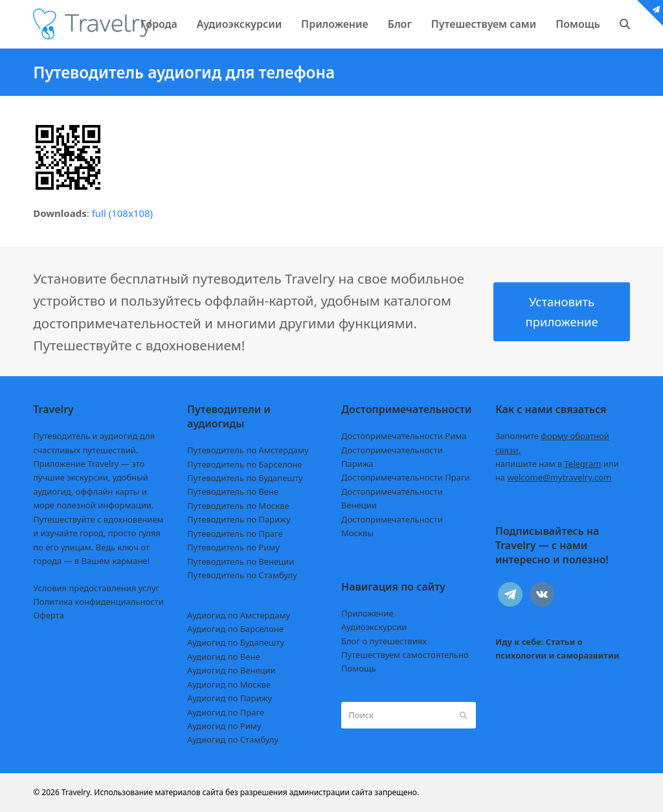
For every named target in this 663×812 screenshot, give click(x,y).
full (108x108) (123, 213)
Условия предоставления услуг (96, 588)
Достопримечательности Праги (406, 477)
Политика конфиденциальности (98, 602)
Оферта (49, 615)
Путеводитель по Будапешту (245, 478)
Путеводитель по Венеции (241, 561)
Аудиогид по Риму (224, 726)
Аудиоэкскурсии (374, 627)
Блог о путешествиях (384, 641)
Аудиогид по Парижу (230, 698)
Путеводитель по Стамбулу (242, 575)
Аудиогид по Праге (226, 712)
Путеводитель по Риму (233, 547)
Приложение (367, 613)
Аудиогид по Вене (223, 657)
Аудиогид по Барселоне (235, 629)
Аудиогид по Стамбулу (233, 739)
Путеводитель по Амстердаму (248, 450)
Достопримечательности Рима (404, 436)
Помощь (359, 668)
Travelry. (77, 792)
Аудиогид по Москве (229, 684)
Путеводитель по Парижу (239, 519)
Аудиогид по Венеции (231, 670)
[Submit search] (463, 716)
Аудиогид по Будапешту (236, 642)
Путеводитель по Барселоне (244, 464)
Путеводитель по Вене (233, 491)
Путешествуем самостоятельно (405, 655)
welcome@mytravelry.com (559, 477)
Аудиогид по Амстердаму (239, 615)
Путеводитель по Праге (235, 534)
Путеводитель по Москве (238, 506)
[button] (625, 24)
